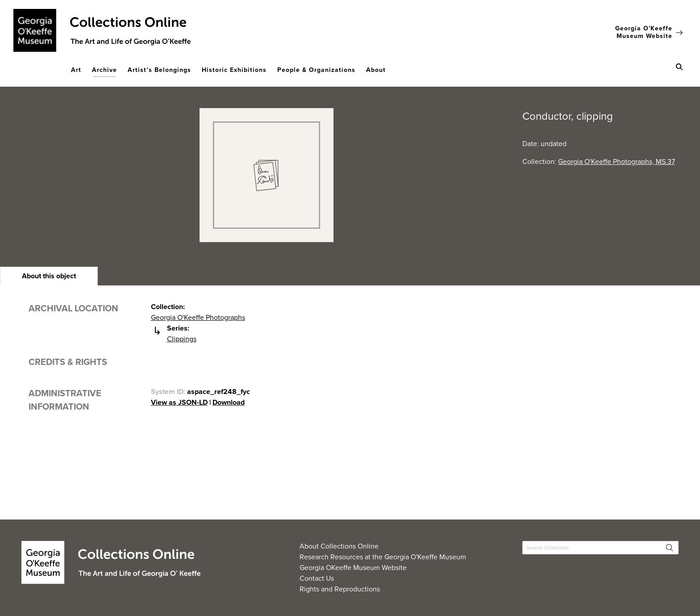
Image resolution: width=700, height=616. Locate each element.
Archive (104, 70)
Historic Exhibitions (234, 70)
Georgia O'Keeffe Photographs (198, 317)
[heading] (49, 276)
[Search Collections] (600, 548)
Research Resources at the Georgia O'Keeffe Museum (383, 557)
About (376, 70)
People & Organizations (316, 70)
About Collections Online (339, 546)
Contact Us (317, 578)
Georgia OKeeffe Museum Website (353, 568)
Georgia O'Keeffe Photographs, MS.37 (617, 161)
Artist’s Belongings (159, 70)
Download (229, 402)
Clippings (182, 339)
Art (76, 70)
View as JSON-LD (179, 402)
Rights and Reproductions (340, 589)
